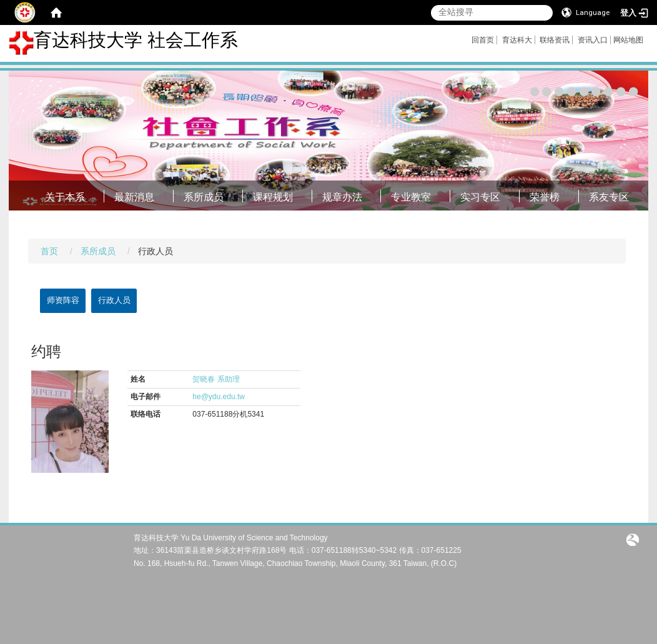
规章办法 (342, 197)
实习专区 (480, 197)
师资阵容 (63, 300)
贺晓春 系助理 (216, 379)
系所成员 (204, 197)
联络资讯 (555, 40)
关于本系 (65, 197)
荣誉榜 (545, 197)
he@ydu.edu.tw (219, 397)
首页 (49, 251)
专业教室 (411, 197)
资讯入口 (593, 40)
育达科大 (517, 40)
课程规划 (273, 197)
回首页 (483, 40)
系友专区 (609, 197)
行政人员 (114, 300)
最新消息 (134, 197)
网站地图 (628, 40)
